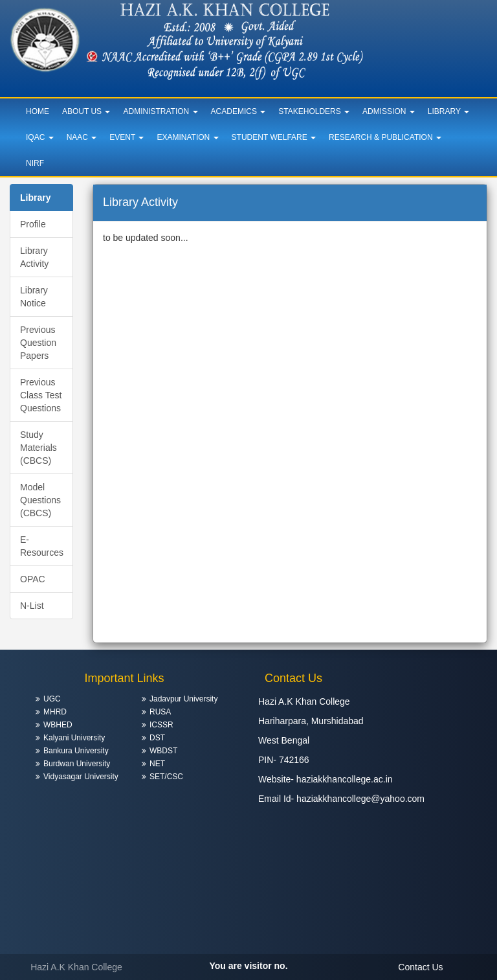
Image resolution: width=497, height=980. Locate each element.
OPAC (33, 579)
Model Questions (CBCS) (40, 500)
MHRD (55, 712)
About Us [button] (86, 111)
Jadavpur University (183, 699)
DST (157, 738)
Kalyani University (74, 738)
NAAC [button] (82, 137)
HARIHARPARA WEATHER (373, 863)
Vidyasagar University (81, 777)
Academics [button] (238, 111)
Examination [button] (187, 137)
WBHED (58, 725)
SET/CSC (166, 777)
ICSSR (161, 725)
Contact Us (420, 967)
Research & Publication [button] (385, 137)
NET (157, 764)
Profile (33, 224)
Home (38, 111)
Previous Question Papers (38, 343)
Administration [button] (160, 111)
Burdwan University (77, 764)
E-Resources (42, 546)
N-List (32, 606)
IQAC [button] (40, 137)
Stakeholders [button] (314, 111)
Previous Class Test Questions (41, 395)
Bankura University (76, 751)
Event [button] (127, 137)
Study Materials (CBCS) (39, 448)
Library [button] (448, 111)
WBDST (163, 751)
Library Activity (34, 257)
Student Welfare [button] (274, 137)
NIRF (35, 163)
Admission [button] (389, 111)
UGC (52, 699)
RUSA (160, 712)
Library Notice (34, 297)
